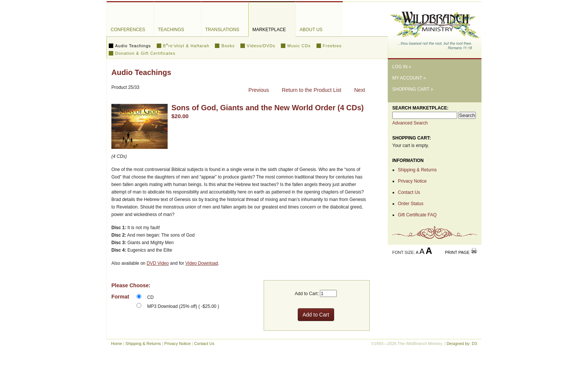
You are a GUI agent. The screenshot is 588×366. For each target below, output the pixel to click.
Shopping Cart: (412, 138)
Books (228, 46)
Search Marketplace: (420, 108)
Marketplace (269, 30)
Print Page (457, 252)
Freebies (332, 46)
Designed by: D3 (462, 343)
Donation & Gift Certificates (145, 53)
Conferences (128, 30)
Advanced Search (410, 123)
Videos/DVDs (261, 46)
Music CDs (299, 46)
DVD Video (158, 263)
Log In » (402, 67)
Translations (222, 30)
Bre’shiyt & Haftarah (186, 46)
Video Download (202, 263)
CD (150, 297)
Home (116, 343)
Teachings (171, 30)
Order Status (411, 204)
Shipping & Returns (417, 170)
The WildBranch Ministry (435, 28)
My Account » (409, 78)
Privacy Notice (412, 181)
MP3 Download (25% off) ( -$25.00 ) (183, 306)
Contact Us (409, 192)
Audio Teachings (133, 46)
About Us (311, 30)
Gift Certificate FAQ (417, 215)
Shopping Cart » (413, 89)
